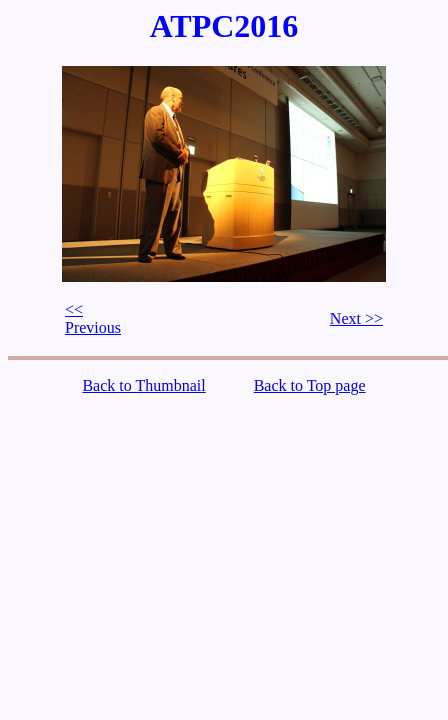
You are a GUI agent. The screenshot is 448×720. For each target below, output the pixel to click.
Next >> (356, 318)
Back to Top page (310, 385)
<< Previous (93, 318)
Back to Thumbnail (143, 385)
